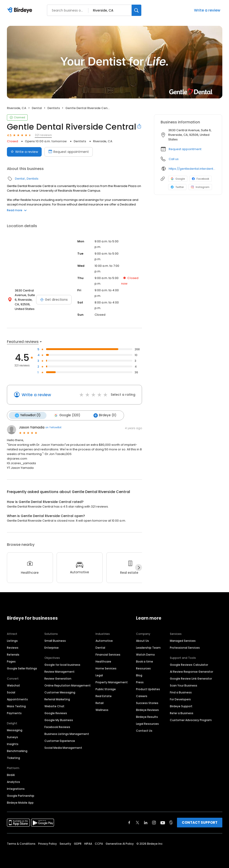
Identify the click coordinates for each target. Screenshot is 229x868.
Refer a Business (182, 713)
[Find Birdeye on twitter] (138, 823)
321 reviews (43, 135)
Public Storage (106, 689)
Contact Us (144, 731)
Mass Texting (16, 706)
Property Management (112, 682)
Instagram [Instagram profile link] (200, 187)
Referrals (13, 655)
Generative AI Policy (120, 844)
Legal (99, 675)
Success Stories (147, 703)
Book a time (145, 661)
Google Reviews (56, 713)
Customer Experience (60, 741)
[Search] (136, 10)
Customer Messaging (60, 692)
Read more (17, 210)
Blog (139, 675)
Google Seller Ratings (22, 668)
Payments (14, 713)
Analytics (13, 782)
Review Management (59, 672)
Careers (142, 696)
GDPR (78, 844)
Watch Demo (145, 655)
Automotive (104, 641)
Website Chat (54, 706)
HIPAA (88, 844)
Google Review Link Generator (191, 679)
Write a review (207, 10)
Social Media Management (63, 748)
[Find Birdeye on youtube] (163, 823)
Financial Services (108, 655)
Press (140, 682)
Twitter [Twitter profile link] (177, 187)
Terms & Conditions (21, 844)
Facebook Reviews (57, 727)
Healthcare (103, 661)
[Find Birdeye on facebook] (129, 823)
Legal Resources (147, 724)
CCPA (99, 844)
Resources (143, 668)
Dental (37, 108)
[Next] (139, 568)
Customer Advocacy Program (191, 720)
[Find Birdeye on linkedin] (146, 823)
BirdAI (11, 775)
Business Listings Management (67, 734)
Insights (13, 744)
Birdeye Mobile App (20, 803)
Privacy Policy (48, 844)
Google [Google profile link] (178, 179)
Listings (12, 641)
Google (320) (67, 415)
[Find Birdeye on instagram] (154, 823)
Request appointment (185, 149)
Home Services (106, 668)
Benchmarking (17, 751)
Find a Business (181, 692)
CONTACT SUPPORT (200, 822)
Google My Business (59, 720)
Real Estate (104, 696)
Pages (11, 661)
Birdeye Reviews (147, 710)
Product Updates (148, 689)
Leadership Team (148, 648)
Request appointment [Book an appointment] (69, 152)
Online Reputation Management (68, 685)
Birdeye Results (147, 717)
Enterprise (52, 648)
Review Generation (58, 679)
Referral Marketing (57, 699)
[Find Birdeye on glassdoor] (171, 823)
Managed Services (183, 641)
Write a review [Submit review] (24, 152)
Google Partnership (21, 796)
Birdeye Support (181, 706)
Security (65, 844)
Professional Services (185, 648)
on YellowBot (53, 427)
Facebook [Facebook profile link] (201, 179)
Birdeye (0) (105, 415)
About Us (142, 641)
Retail (100, 703)
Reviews (13, 648)
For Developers (180, 699)
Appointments (17, 699)
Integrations (16, 789)
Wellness (102, 710)
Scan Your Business (184, 685)
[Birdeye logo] (21, 10)
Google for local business (62, 665)
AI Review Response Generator (191, 672)
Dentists (54, 108)
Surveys (12, 737)
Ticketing (13, 758)
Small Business (55, 641)
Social (11, 692)
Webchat (13, 685)
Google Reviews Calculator (189, 665)
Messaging (15, 730)
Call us (174, 159)
